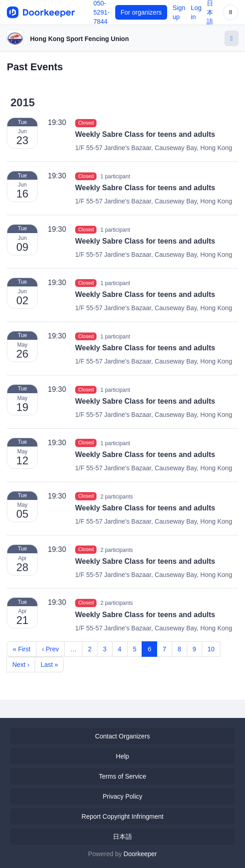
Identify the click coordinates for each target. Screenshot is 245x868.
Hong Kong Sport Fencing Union (79, 39)
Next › (21, 665)
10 (211, 649)
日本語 (122, 837)
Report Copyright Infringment (122, 816)
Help (123, 756)
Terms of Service (122, 776)
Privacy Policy (122, 796)
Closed (86, 123)
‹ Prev (50, 649)
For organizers (141, 12)
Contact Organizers (123, 736)
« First (22, 649)
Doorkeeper (140, 854)
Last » (49, 665)
